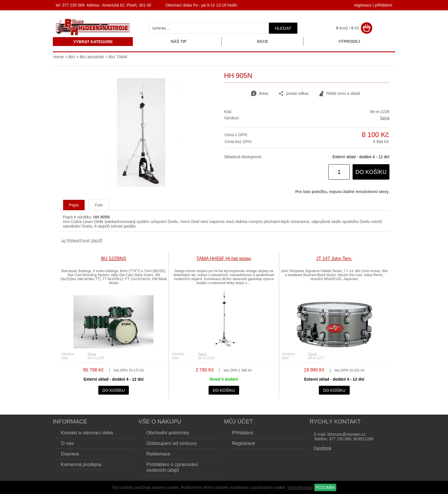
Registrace (243, 443)
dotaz (260, 94)
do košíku (371, 172)
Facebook (323, 448)
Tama (385, 118)
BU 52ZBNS (114, 259)
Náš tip (178, 41)
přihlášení (384, 5)
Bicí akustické (92, 57)
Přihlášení (243, 433)
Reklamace (159, 454)
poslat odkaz (294, 94)
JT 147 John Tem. (334, 259)
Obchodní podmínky (168, 433)
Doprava (70, 454)
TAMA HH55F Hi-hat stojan (224, 259)
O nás (67, 443)
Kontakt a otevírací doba (87, 433)
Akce (263, 41)
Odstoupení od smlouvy (172, 443)
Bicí (72, 57)
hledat (283, 28)
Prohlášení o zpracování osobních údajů (172, 467)
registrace (363, 5)
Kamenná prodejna (81, 464)
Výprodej (349, 41)
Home (58, 57)
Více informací (300, 487)
